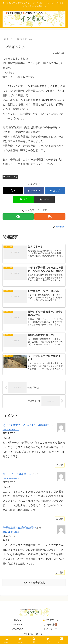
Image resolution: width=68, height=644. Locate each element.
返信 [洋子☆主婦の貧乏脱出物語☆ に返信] (60, 572)
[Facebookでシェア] (34, 191)
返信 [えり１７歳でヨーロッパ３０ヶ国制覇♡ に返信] (60, 465)
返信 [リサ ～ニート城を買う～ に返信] (60, 519)
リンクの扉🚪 (50, 625)
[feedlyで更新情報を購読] (18, 217)
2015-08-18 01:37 (11, 429)
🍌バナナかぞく (50, 620)
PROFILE (18, 625)
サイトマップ (50, 629)
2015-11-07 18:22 (11, 532)
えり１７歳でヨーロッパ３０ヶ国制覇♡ (25, 425)
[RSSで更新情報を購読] (50, 217)
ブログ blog (10, 177)
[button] (44, 199)
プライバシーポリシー (34, 634)
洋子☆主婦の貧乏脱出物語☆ (19, 528)
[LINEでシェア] (24, 199)
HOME (18, 620)
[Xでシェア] (13, 191)
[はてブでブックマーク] (55, 191)
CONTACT (18, 629)
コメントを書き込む (34, 582)
